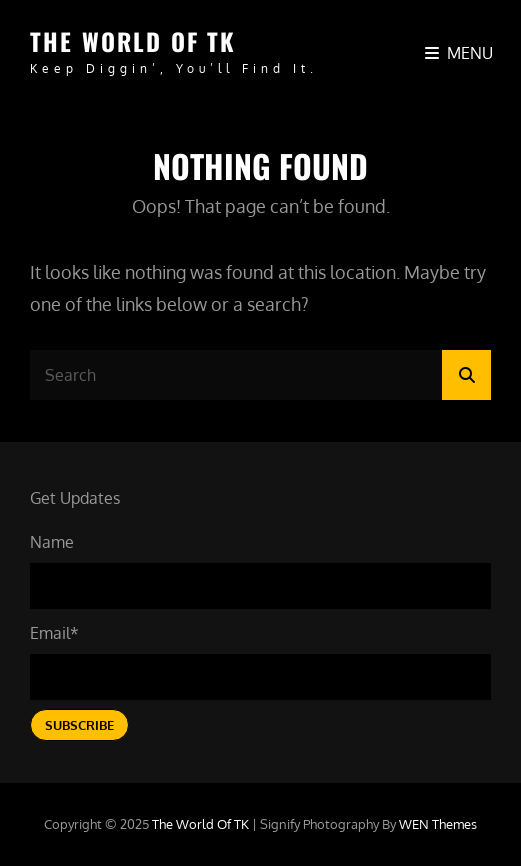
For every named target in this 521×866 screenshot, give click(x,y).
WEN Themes (438, 824)
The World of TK (133, 41)
